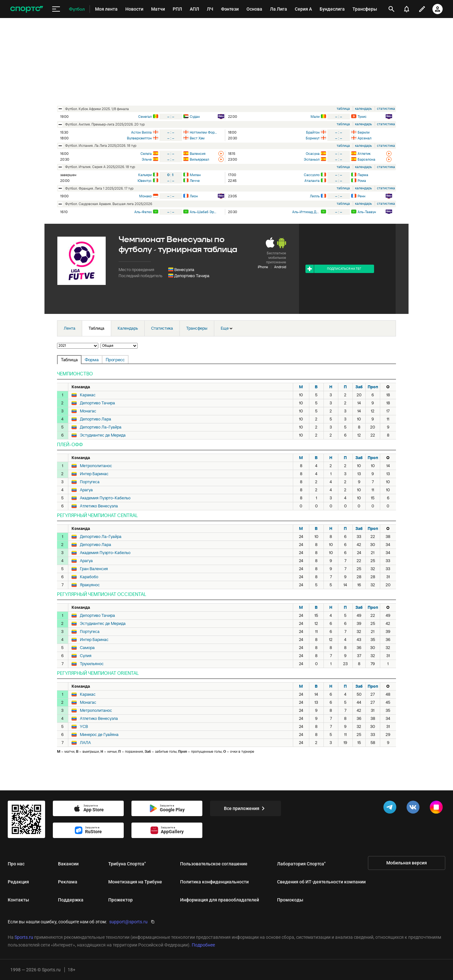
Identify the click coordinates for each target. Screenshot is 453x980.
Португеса (90, 482)
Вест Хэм (197, 138)
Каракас (88, 395)
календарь (363, 108)
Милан (195, 175)
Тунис (362, 117)
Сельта (146, 154)
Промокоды (290, 900)
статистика (386, 108)
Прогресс (115, 360)
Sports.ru (24, 937)
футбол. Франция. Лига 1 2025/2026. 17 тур (99, 188)
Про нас (16, 864)
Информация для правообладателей (220, 900)
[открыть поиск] (391, 9)
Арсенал (365, 138)
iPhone (263, 267)
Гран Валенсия (94, 569)
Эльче (147, 159)
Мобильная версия (407, 863)
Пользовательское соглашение (214, 864)
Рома (362, 181)
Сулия (86, 656)
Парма (363, 175)
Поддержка (71, 900)
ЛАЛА (85, 743)
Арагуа (86, 490)
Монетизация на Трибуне (135, 882)
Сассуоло (312, 175)
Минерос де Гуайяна (99, 735)
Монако (145, 196)
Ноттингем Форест (203, 132)
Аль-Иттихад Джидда (306, 212)
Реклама (68, 882)
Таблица (96, 328)
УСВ (84, 727)
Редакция (18, 882)
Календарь (128, 328)
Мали (315, 117)
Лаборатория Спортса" (301, 864)
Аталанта (312, 181)
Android (280, 267)
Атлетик (364, 154)
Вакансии (68, 864)
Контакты (18, 900)
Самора (87, 648)
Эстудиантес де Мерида (103, 435)
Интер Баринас (94, 474)
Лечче (195, 181)
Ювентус (145, 181)
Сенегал (145, 117)
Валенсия (198, 154)
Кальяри (145, 175)
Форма (92, 360)
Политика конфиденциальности (214, 882)
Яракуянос (90, 585)
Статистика (162, 328)
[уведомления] (407, 9)
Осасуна (313, 154)
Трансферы (197, 328)
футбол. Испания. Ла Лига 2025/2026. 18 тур (101, 146)
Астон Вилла (141, 132)
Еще (226, 328)
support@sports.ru (128, 922)
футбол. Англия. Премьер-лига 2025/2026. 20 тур (105, 124)
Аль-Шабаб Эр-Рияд (203, 212)
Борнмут (313, 138)
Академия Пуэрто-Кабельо (105, 498)
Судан (195, 117)
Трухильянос (92, 664)
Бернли (364, 132)
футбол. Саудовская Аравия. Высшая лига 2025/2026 (109, 204)
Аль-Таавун (367, 212)
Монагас (88, 411)
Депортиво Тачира (192, 276)
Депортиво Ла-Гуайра (101, 427)
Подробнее (203, 945)
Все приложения (246, 808)
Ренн (361, 196)
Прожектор (120, 900)
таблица (343, 108)
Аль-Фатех (143, 212)
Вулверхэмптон (139, 138)
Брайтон (313, 132)
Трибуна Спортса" (127, 864)
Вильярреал (199, 159)
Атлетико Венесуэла (99, 506)
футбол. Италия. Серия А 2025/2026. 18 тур (100, 167)
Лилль (315, 196)
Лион (194, 196)
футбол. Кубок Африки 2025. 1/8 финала (97, 109)
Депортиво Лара (96, 419)
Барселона (366, 159)
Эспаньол (312, 159)
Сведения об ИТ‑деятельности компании (321, 882)
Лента (70, 328)
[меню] (56, 9)
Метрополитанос (96, 466)
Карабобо (89, 577)
